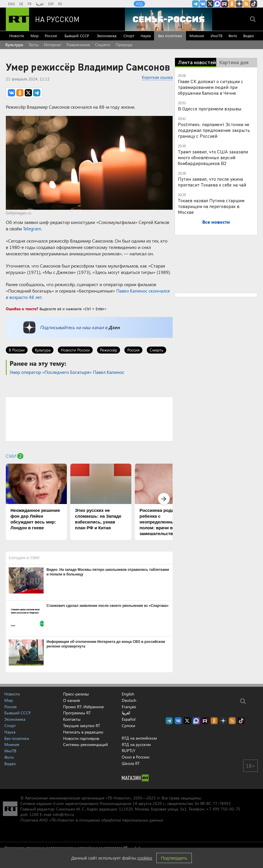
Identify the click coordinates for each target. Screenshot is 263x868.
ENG (11, 4)
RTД (139, 4)
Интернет (53, 45)
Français (129, 707)
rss (246, 4)
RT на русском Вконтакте (203, 4)
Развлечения (78, 45)
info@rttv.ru (63, 814)
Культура (14, 45)
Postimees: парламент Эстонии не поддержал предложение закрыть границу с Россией (214, 130)
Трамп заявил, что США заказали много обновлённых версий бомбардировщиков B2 (213, 157)
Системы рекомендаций (85, 744)
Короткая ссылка (157, 77)
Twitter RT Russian (210, 4)
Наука (146, 36)
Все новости (216, 222)
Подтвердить (174, 858)
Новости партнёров (81, 738)
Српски (128, 726)
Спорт (129, 36)
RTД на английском (139, 738)
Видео (249, 36)
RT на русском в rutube (225, 4)
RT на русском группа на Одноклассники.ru (232, 4)
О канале (71, 700)
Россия (51, 36)
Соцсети (103, 45)
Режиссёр (109, 350)
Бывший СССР (77, 36)
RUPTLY (129, 750)
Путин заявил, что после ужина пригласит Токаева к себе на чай (212, 182)
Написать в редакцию (83, 732)
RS (60, 4)
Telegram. (33, 228)
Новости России (75, 350)
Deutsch (129, 700)
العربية (40, 4)
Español (129, 719)
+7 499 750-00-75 (223, 809)
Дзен (114, 327)
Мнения (197, 36)
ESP (51, 4)
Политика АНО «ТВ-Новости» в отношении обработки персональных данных (92, 820)
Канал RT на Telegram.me (196, 4)
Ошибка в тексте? (22, 309)
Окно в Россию (136, 757)
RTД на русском (136, 744)
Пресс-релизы (76, 694)
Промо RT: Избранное (83, 707)
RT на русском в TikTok (254, 4)
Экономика (107, 36)
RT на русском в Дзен (239, 4)
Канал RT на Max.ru (217, 4)
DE (21, 4)
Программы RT (77, 713)
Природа (124, 45)
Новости (17, 36)
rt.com (58, 803)
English (128, 694)
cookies (145, 858)
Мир (35, 36)
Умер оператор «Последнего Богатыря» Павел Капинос (67, 372)
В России (17, 350)
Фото (233, 36)
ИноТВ (217, 36)
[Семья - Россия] (169, 19)
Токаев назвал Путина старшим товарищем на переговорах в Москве (211, 206)
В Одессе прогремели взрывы (210, 108)
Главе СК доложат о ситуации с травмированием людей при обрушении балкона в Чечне (211, 87)
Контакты (72, 719)
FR (29, 4)
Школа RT (131, 763)
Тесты (34, 45)
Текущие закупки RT (82, 726)
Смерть (156, 350)
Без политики (170, 36)
